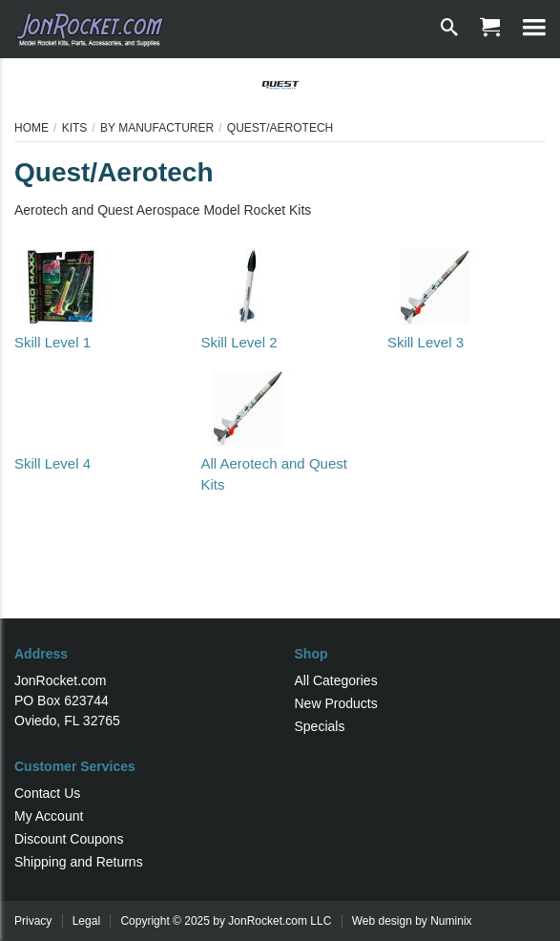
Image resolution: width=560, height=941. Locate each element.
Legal (86, 921)
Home (31, 128)
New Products (336, 703)
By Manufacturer (157, 128)
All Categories (336, 680)
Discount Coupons (69, 839)
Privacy (33, 921)
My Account (49, 816)
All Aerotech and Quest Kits (273, 463)
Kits (75, 128)
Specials (320, 726)
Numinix (451, 921)
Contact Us (47, 793)
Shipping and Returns (79, 862)
